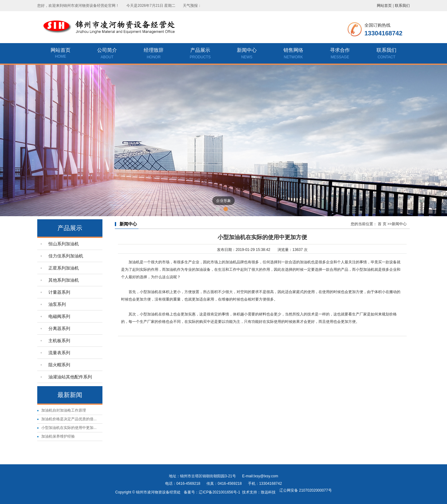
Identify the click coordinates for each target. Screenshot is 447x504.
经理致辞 (154, 54)
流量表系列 (59, 353)
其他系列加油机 (64, 280)
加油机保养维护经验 (58, 436)
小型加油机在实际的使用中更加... (69, 428)
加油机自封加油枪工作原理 (64, 410)
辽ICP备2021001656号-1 (219, 492)
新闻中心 (247, 54)
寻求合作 (340, 54)
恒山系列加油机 (64, 244)
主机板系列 (59, 341)
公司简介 (107, 54)
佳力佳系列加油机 (66, 256)
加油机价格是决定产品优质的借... (69, 419)
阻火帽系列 (59, 365)
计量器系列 (59, 292)
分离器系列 (59, 328)
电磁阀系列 (59, 316)
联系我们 (402, 6)
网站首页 (384, 6)
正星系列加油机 (64, 268)
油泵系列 (57, 304)
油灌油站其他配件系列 (70, 377)
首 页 (382, 224)
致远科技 (268, 492)
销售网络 (293, 54)
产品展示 (200, 54)
